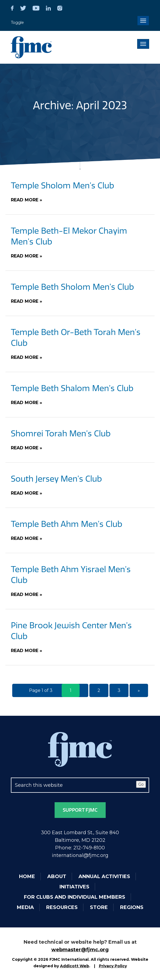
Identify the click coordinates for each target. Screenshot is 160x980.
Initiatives (74, 887)
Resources (62, 907)
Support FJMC (80, 810)
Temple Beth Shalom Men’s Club (72, 388)
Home (27, 876)
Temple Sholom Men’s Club (62, 186)
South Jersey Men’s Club (56, 479)
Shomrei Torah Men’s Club (61, 434)
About (57, 876)
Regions (132, 907)
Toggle (17, 22)
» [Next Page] (139, 690)
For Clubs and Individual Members (75, 897)
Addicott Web (75, 966)
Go (141, 784)
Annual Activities (104, 876)
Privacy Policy (113, 966)
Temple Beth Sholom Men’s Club (72, 287)
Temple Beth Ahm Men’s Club (67, 524)
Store (99, 907)
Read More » (26, 200)
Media (25, 907)
